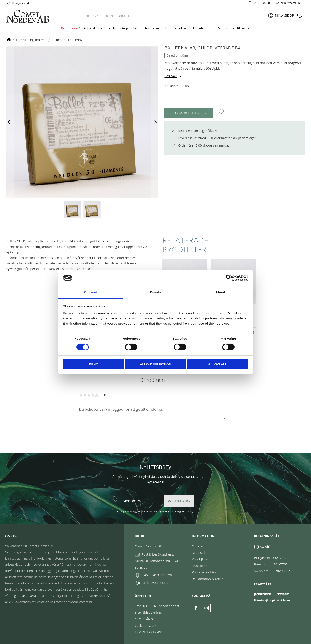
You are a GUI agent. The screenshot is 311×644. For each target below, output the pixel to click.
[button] (300, 16)
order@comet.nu (291, 3)
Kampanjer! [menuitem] (70, 29)
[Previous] (9, 122)
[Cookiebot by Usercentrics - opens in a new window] (229, 278)
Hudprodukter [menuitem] (176, 29)
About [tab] (220, 292)
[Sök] (216, 16)
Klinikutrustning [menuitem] (203, 29)
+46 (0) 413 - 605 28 (157, 575)
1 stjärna (81, 395)
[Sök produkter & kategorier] (146, 16)
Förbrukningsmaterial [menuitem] (124, 29)
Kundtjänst (200, 559)
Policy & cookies (204, 572)
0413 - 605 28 (261, 3)
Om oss (198, 546)
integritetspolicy (184, 511)
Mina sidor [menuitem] (285, 16)
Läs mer (171, 76)
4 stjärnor (93, 395)
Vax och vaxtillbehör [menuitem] (234, 29)
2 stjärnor (85, 395)
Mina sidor (200, 552)
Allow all (218, 364)
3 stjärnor (89, 395)
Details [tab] (155, 292)
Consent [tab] (91, 292)
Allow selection (156, 364)
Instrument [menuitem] (153, 29)
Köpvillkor (199, 566)
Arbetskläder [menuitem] (94, 29)
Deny (94, 364)
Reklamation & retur (207, 579)
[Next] (155, 122)
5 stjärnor (97, 395)
